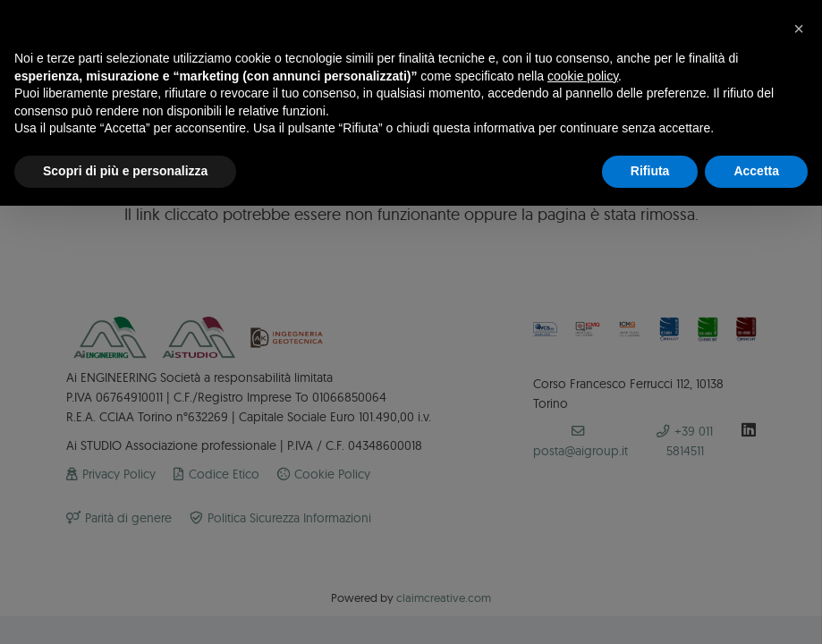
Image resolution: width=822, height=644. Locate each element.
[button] (799, 29)
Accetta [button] (756, 171)
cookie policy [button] (583, 76)
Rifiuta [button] (650, 171)
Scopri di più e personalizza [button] (125, 171)
